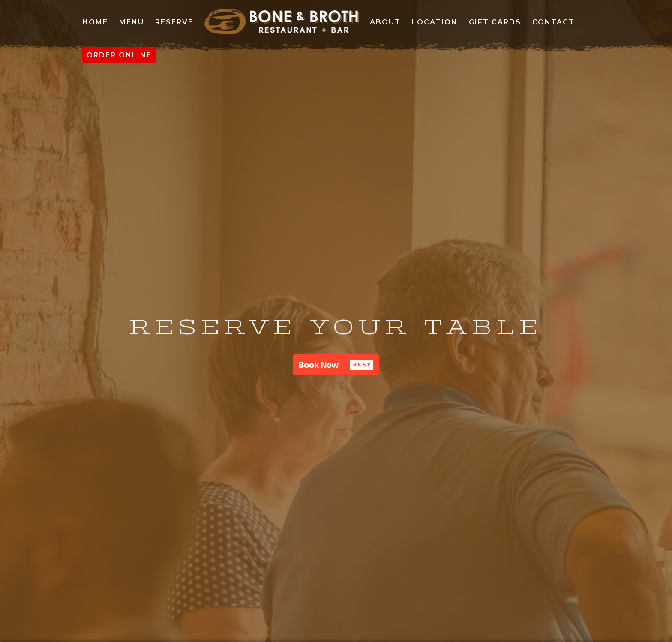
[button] (336, 365)
